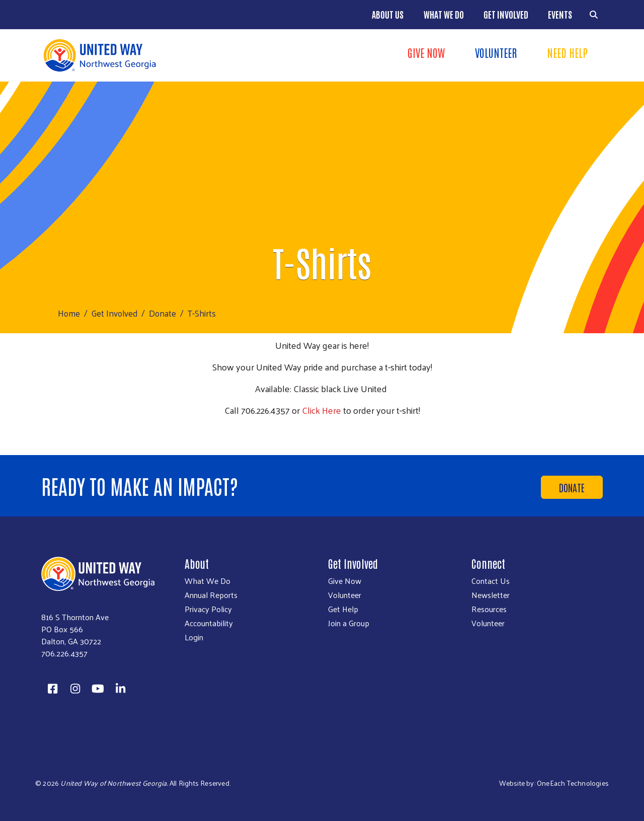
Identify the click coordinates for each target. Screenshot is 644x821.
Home (69, 313)
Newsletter (491, 595)
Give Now (426, 52)
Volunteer (496, 52)
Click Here (321, 410)
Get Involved (506, 14)
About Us (388, 14)
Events (560, 14)
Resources (489, 609)
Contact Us (491, 581)
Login (194, 637)
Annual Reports (211, 595)
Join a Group (349, 623)
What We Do (444, 14)
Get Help (343, 609)
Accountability (209, 623)
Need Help (567, 52)
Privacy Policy (208, 609)
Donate (163, 313)
